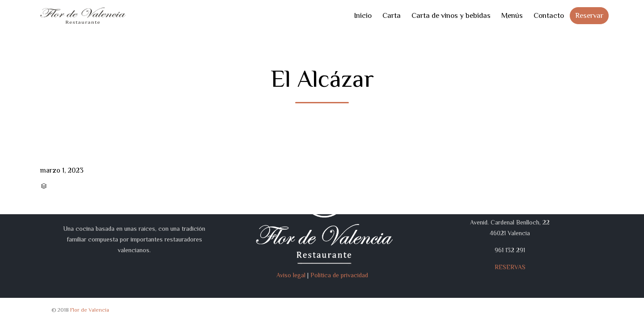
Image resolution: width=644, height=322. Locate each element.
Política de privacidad (339, 275)
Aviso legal (291, 275)
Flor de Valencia (90, 310)
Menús (512, 15)
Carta (392, 15)
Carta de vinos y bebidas (451, 15)
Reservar (589, 15)
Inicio (363, 15)
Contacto (549, 15)
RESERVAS (510, 267)
